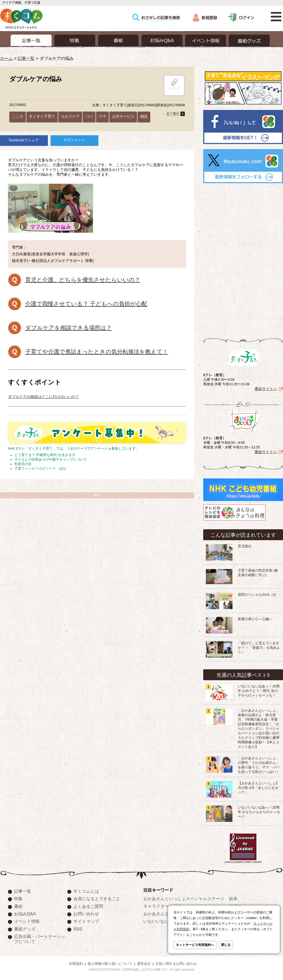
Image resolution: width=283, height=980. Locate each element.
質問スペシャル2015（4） (258, 595)
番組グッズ (25, 929)
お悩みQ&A (25, 914)
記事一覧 (26, 58)
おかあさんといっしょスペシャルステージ (184, 899)
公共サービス (123, 116)
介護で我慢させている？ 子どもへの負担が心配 (86, 304)
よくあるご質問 (88, 906)
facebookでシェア (24, 140)
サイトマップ (86, 921)
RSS (78, 929)
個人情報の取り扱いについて (110, 964)
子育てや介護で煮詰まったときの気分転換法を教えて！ (97, 352)
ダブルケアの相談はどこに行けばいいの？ (43, 397)
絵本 (233, 899)
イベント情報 (27, 921)
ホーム (6, 58)
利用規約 (76, 964)
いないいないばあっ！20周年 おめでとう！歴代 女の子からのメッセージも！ (259, 691)
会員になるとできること (97, 899)
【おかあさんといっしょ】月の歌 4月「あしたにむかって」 (259, 788)
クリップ (174, 84)
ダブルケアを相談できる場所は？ (68, 328)
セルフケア (70, 116)
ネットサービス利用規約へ (195, 945)
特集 (18, 899)
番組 (18, 906)
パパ (89, 116)
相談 (144, 116)
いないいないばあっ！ (165, 921)
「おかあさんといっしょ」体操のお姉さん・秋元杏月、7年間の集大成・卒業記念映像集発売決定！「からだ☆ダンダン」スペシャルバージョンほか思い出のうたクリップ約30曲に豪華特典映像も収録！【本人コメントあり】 (259, 729)
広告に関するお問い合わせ (176, 964)
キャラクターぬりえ (163, 906)
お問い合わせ (86, 914)
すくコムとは (86, 891)
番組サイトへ (266, 389)
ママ (102, 116)
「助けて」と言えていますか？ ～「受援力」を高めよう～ (259, 648)
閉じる (226, 945)
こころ (18, 116)
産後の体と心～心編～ (255, 619)
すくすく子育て (42, 116)
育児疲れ (245, 546)
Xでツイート (74, 140)
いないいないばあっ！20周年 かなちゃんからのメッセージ (259, 812)
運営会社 (144, 964)
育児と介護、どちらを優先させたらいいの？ (83, 280)
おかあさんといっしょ (165, 914)
